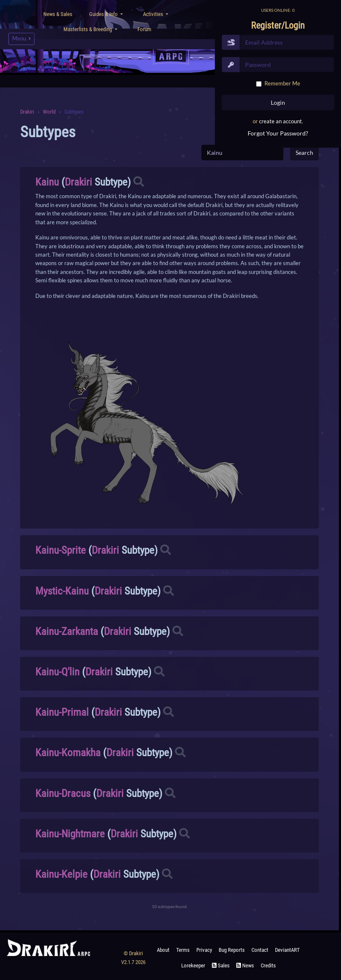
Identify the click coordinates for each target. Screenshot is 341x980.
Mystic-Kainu (62, 591)
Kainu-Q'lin (57, 672)
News (245, 965)
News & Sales (58, 14)
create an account (280, 121)
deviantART (287, 950)
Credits (268, 965)
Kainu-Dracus (63, 793)
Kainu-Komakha (68, 753)
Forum (144, 29)
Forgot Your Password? (278, 133)
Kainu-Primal (62, 712)
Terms (183, 950)
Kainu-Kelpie (61, 874)
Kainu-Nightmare (70, 834)
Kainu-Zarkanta (67, 631)
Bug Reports (232, 950)
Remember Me (282, 83)
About (163, 950)
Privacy (204, 950)
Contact (260, 950)
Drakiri (78, 182)
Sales (221, 965)
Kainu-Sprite (61, 550)
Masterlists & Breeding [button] (88, 29)
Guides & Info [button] (104, 14)
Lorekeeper (193, 965)
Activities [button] (154, 14)
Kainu (47, 182)
